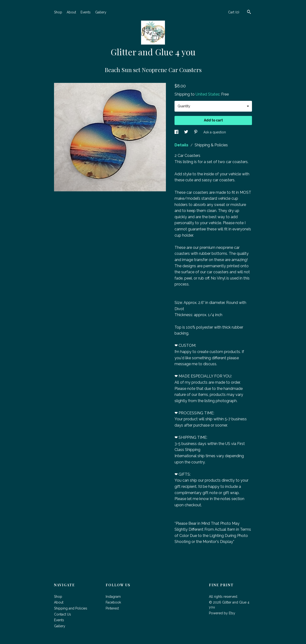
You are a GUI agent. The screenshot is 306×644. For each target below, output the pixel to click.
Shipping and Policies (71, 608)
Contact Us (63, 614)
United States (208, 94)
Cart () (234, 12)
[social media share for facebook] (177, 132)
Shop (58, 12)
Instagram (113, 597)
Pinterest (112, 608)
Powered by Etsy (222, 613)
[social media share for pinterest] (196, 132)
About (71, 12)
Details (182, 145)
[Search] (249, 12)
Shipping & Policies (211, 145)
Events (86, 12)
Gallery (101, 12)
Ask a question (215, 132)
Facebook (113, 602)
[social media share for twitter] (187, 132)
